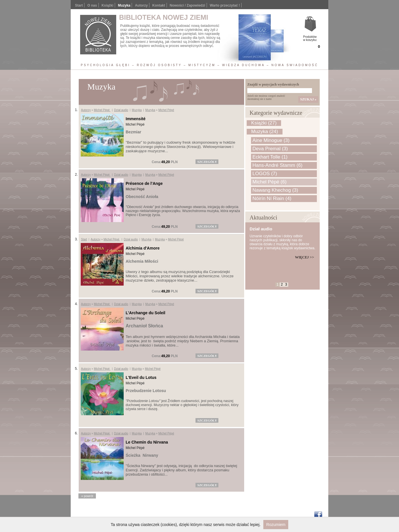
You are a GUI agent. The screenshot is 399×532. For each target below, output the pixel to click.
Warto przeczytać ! (225, 5)
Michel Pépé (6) (269, 182)
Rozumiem (276, 525)
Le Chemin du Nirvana (147, 442)
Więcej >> (305, 257)
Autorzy (141, 5)
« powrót (87, 496)
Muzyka (137, 110)
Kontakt (159, 5)
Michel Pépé (102, 110)
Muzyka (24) (265, 131)
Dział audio (121, 110)
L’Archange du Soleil (145, 313)
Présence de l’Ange (144, 183)
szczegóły (207, 162)
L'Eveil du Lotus (141, 377)
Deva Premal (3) (270, 149)
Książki (107, 5)
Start (79, 5)
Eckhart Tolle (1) (270, 157)
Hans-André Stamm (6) (277, 165)
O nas (92, 5)
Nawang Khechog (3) (275, 190)
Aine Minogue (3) (271, 140)
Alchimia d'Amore (143, 248)
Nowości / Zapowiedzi (187, 5)
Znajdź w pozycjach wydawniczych (273, 84)
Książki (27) (264, 123)
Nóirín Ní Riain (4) (272, 198)
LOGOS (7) (265, 174)
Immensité (136, 119)
